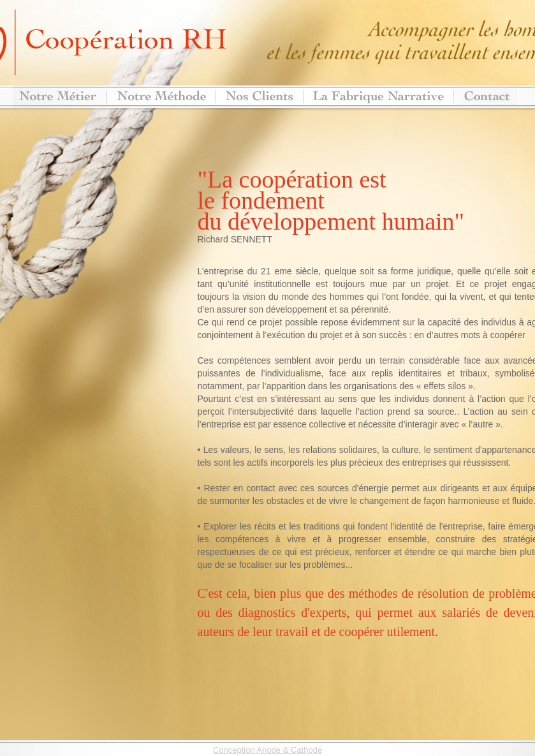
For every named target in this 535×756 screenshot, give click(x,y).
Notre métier (59, 97)
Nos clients (260, 97)
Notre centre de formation (378, 97)
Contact (485, 97)
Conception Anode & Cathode (267, 750)
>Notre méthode (161, 97)
